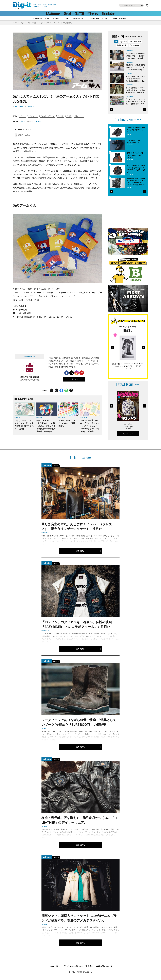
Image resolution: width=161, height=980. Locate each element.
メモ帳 (61, 116)
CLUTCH (137, 42)
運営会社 (89, 966)
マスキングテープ (48, 116)
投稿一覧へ (74, 379)
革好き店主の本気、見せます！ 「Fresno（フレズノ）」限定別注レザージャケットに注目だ (77, 526)
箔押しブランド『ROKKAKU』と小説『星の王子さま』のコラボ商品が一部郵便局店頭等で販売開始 (46, 426)
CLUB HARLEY (122, 45)
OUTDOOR (94, 18)
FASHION (38, 18)
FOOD (105, 18)
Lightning (123, 42)
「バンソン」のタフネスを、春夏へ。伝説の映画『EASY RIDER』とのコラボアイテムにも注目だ (77, 624)
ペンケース (33, 116)
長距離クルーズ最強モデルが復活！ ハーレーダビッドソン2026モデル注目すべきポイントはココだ (136, 67)
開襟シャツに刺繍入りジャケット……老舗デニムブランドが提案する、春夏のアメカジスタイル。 (79, 918)
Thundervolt (134, 45)
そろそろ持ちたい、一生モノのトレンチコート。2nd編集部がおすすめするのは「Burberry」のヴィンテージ (136, 90)
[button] (111, 109)
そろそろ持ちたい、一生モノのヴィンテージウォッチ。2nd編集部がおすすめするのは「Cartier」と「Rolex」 (135, 79)
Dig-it (22, 23)
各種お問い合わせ (104, 966)
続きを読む (80, 551)
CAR (47, 18)
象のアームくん (23, 135)
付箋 (69, 116)
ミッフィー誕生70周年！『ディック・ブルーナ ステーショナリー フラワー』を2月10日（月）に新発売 (90, 426)
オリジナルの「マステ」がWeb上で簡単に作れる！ (68, 423)
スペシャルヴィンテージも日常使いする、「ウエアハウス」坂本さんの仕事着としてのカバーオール (135, 56)
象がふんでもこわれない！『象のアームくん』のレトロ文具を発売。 (50, 23)
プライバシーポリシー (73, 966)
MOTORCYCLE (79, 18)
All (116, 42)
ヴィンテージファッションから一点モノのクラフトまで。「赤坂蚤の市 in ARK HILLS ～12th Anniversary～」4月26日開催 (136, 102)
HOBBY (56, 18)
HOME (15, 23)
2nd (130, 42)
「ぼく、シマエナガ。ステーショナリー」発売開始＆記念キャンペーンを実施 (24, 425)
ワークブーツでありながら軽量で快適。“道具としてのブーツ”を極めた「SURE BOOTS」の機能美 (79, 722)
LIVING (66, 18)
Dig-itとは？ (55, 966)
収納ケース (79, 116)
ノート (23, 116)
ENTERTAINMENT (119, 18)
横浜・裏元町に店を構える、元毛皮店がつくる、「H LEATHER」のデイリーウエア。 (79, 820)
